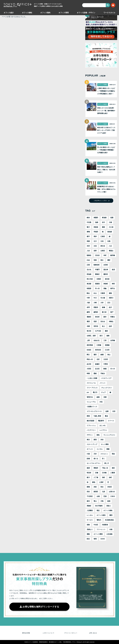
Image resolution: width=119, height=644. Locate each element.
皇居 (113, 270)
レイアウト (103, 430)
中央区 (96, 525)
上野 (88, 340)
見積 (105, 397)
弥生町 (97, 317)
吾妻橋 (107, 345)
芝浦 (105, 496)
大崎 (95, 303)
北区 (98, 359)
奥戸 (112, 312)
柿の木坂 (90, 279)
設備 (88, 459)
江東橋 (99, 345)
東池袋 (104, 218)
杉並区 (89, 350)
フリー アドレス (92, 388)
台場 (98, 496)
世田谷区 (98, 350)
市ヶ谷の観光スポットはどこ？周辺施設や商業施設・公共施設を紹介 (106, 150)
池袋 (97, 222)
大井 (102, 303)
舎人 (103, 326)
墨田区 (106, 274)
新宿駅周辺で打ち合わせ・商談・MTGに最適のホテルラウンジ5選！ (106, 189)
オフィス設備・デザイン (86, 13)
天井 (95, 454)
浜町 (110, 477)
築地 (94, 482)
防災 (88, 539)
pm (88, 392)
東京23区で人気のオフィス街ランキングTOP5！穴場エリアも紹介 (106, 130)
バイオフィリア (106, 378)
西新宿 (97, 284)
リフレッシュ (91, 425)
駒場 (105, 369)
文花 (95, 246)
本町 (105, 255)
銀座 (109, 501)
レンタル (90, 515)
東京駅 (89, 284)
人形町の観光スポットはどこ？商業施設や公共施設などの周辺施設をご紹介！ (106, 91)
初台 (102, 487)
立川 (95, 241)
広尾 (88, 265)
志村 (110, 326)
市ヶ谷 (97, 288)
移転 (98, 435)
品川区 (89, 364)
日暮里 (103, 293)
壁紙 (95, 373)
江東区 (103, 236)
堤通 (112, 218)
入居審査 (90, 510)
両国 (88, 241)
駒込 (88, 293)
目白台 (103, 321)
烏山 (109, 355)
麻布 (88, 501)
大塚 (110, 222)
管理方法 (90, 397)
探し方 (107, 463)
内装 (111, 529)
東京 (88, 440)
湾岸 (95, 236)
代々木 (113, 369)
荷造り (109, 506)
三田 (105, 340)
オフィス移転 (27, 13)
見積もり (90, 529)
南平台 (113, 288)
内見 (101, 402)
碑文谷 (103, 246)
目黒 (109, 241)
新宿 (95, 440)
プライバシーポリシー (71, 633)
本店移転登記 (109, 520)
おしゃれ (103, 425)
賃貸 (88, 468)
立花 (102, 241)
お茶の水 (112, 492)
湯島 (110, 293)
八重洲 (113, 473)
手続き (103, 373)
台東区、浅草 (91, 336)
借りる (96, 459)
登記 (98, 510)
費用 (111, 515)
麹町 (109, 260)
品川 (110, 307)
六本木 (113, 496)
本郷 (88, 326)
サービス (90, 520)
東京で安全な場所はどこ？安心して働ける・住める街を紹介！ (106, 170)
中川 (95, 298)
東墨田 (96, 218)
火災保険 (109, 534)
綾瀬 (102, 355)
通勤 (88, 534)
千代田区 (90, 496)
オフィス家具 (101, 515)
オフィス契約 (45, 13)
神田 (113, 284)
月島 (102, 501)
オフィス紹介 (9, 13)
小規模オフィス (92, 407)
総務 (98, 397)
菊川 (88, 227)
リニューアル (91, 402)
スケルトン (104, 454)
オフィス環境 (98, 534)
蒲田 (95, 355)
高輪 (105, 288)
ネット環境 (105, 444)
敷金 (106, 416)
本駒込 (111, 321)
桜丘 (102, 260)
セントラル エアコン (94, 463)
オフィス (90, 449)
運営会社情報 (26, 633)
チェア (103, 392)
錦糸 (88, 218)
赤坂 (95, 487)
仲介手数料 (99, 506)
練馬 (88, 312)
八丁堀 (96, 477)
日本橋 (104, 473)
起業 (107, 411)
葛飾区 (89, 317)
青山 (95, 501)
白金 (88, 260)
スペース (111, 421)
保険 (88, 525)
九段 (103, 492)
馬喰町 (89, 506)
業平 (88, 236)
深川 (101, 336)
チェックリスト (107, 388)
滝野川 (111, 298)
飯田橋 (113, 255)
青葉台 (111, 251)
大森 (88, 303)
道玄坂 (107, 279)
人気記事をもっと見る (100, 201)
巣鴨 (88, 232)
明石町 (89, 473)
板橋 (103, 307)
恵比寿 (106, 270)
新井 (105, 317)
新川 (88, 477)
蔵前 (103, 227)
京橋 (97, 473)
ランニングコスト (109, 435)
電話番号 (101, 421)
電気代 (99, 520)
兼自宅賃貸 (90, 421)
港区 (113, 468)
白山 (95, 293)
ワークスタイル (109, 13)
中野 (88, 298)
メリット (103, 383)
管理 (95, 539)
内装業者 (105, 525)
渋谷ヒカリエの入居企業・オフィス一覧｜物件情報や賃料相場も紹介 (106, 111)
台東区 (103, 251)
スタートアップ (92, 444)
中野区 (106, 364)
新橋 (88, 487)
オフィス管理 (64, 13)
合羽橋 (113, 340)
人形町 (101, 482)
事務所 (96, 468)
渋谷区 (110, 487)
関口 (88, 355)
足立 (109, 303)
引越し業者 (97, 416)
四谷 (88, 492)
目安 (114, 411)
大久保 (111, 227)
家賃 (88, 416)
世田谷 (96, 326)
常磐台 (113, 317)
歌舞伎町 (97, 265)
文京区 (106, 359)
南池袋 (110, 232)
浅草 (95, 251)
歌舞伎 (89, 255)
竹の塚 (103, 298)
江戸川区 (98, 331)
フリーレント (101, 529)
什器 (88, 454)
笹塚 (95, 260)
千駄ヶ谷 (105, 468)
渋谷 (102, 440)
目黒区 (99, 279)
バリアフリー (91, 430)
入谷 (88, 251)
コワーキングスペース (94, 411)
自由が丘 (97, 340)
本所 (88, 246)
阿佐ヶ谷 (90, 359)
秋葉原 (89, 288)
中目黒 (89, 222)
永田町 (106, 265)
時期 (88, 373)
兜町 (103, 477)
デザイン (90, 435)
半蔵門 (97, 270)
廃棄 (108, 449)
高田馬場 (90, 345)
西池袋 (89, 274)
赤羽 (88, 307)
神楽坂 (96, 227)
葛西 (88, 321)
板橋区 (97, 364)
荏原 (95, 321)
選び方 (95, 392)
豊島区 (97, 274)
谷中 (103, 222)
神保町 (106, 284)
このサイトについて (48, 633)
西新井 (96, 307)
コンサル (100, 449)
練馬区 (96, 312)
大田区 (89, 369)
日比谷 (97, 255)
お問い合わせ (93, 633)
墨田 (106, 331)
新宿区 (96, 492)
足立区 (97, 369)
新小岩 (104, 312)
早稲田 (96, 232)
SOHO (103, 539)
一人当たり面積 (92, 378)
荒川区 (89, 331)
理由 (113, 454)
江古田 (107, 350)
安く (103, 459)
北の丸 (89, 270)
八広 (110, 246)
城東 (108, 336)
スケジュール (91, 383)
